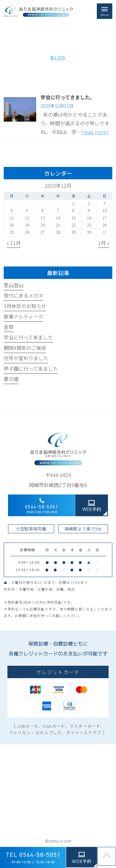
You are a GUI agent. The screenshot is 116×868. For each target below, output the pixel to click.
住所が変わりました (26, 358)
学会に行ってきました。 (68, 97)
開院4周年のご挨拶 (25, 348)
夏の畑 (11, 379)
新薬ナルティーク (23, 316)
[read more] (95, 132)
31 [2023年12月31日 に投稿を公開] (105, 232)
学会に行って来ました (28, 337)
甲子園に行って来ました (31, 369)
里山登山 (14, 285)
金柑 (9, 327)
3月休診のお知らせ (25, 306)
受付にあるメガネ (24, 295)
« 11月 (14, 243)
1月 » (104, 243)
